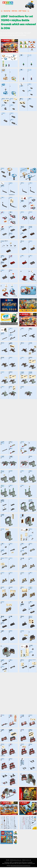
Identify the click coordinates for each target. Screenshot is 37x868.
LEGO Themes (22, 11)
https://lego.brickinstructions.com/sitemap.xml (20, 866)
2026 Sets (14, 11)
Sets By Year (7, 11)
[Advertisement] (18, 148)
